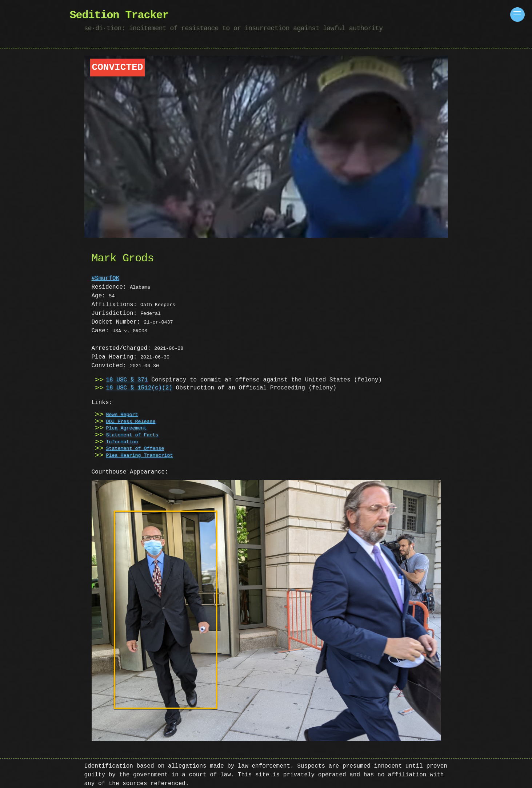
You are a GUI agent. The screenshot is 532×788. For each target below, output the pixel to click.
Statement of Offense (135, 449)
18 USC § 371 (127, 380)
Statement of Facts (132, 435)
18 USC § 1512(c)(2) (139, 388)
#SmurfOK (106, 278)
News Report (122, 415)
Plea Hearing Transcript (140, 456)
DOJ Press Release (131, 422)
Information (122, 442)
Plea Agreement (127, 428)
